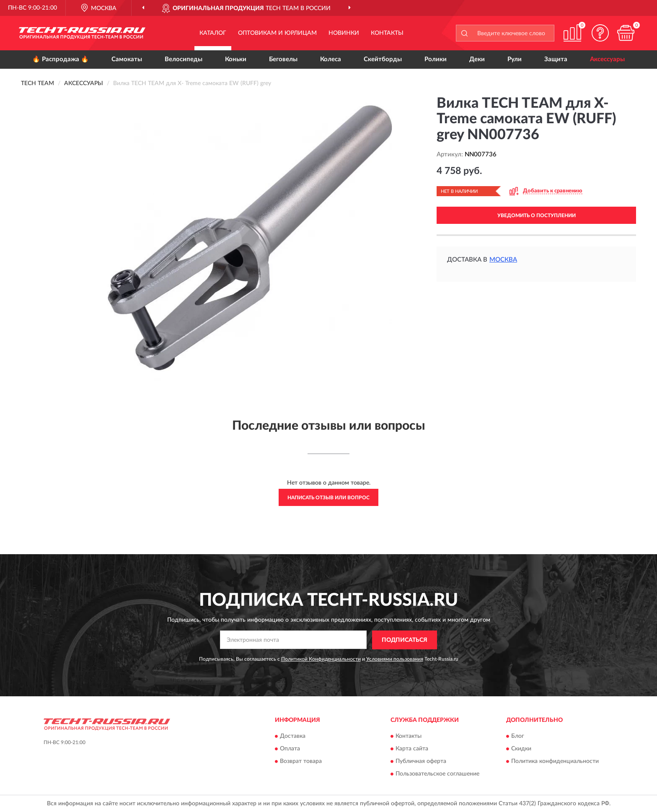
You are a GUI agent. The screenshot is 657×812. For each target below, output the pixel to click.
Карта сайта (412, 749)
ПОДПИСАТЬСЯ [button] (405, 640)
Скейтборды (383, 59)
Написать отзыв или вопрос (328, 498)
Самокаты (127, 59)
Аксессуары (607, 59)
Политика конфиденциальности (555, 762)
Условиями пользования (395, 659)
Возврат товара (301, 762)
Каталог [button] (213, 33)
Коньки (236, 59)
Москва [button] (503, 260)
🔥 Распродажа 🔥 (61, 59)
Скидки (521, 749)
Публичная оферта (421, 762)
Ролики (436, 59)
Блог (518, 737)
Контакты (387, 33)
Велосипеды (184, 59)
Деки (477, 59)
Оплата (290, 749)
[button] (600, 33)
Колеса (331, 59)
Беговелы (283, 59)
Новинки (344, 33)
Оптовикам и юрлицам (277, 33)
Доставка (293, 737)
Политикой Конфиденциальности (321, 659)
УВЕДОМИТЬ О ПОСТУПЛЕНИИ (537, 215)
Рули (515, 59)
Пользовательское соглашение (437, 774)
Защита (556, 59)
